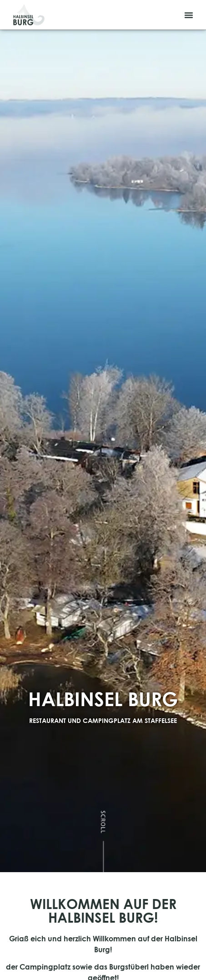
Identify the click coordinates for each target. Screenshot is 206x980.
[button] (189, 15)
